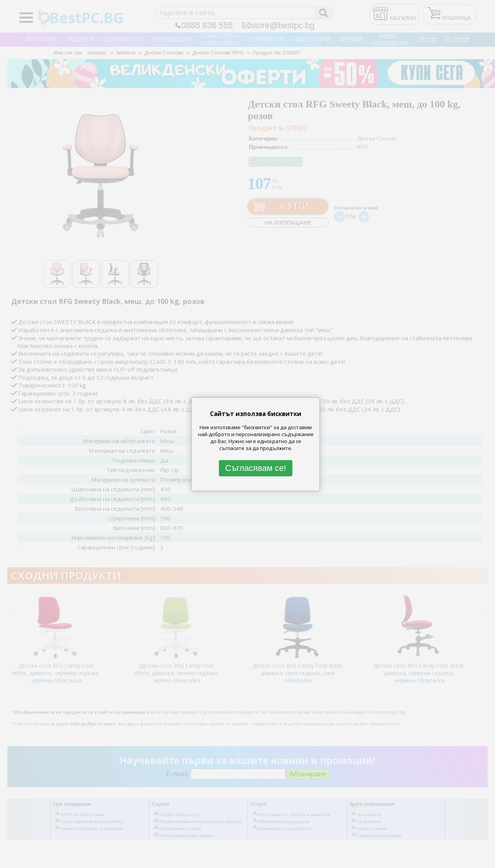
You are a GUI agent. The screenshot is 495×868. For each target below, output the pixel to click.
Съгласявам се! (256, 468)
